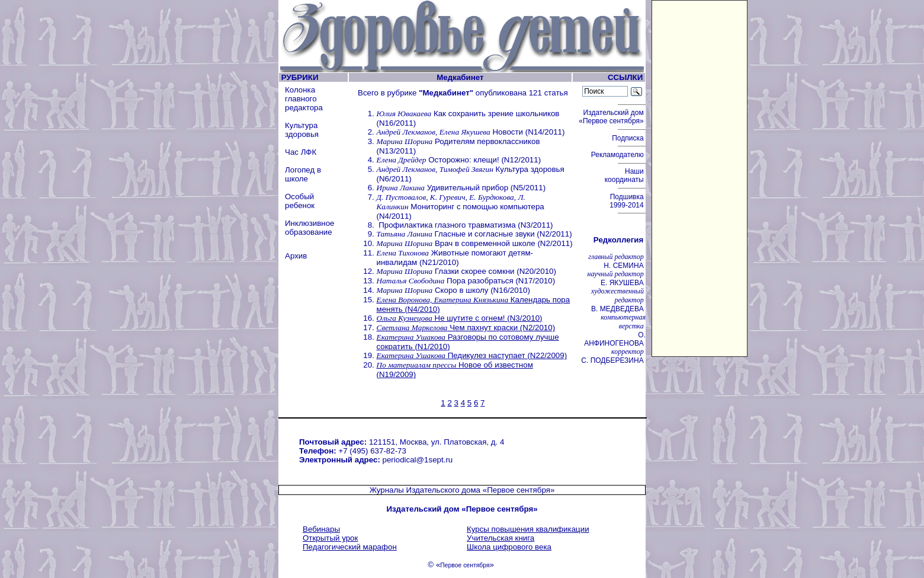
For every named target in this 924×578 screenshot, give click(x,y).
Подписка (629, 138)
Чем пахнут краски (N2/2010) (466, 328)
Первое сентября (465, 565)
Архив (296, 256)
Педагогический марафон (350, 547)
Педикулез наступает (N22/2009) (472, 355)
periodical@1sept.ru (418, 460)
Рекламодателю (618, 155)
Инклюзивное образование (310, 228)
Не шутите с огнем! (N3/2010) (460, 318)
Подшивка (628, 201)
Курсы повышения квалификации (528, 529)
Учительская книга (500, 538)
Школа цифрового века (509, 547)
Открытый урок (330, 538)
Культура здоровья (302, 130)
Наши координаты (625, 175)
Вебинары (321, 529)
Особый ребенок (300, 201)
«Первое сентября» (519, 490)
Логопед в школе (303, 174)
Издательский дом (612, 117)
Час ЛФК (301, 152)
